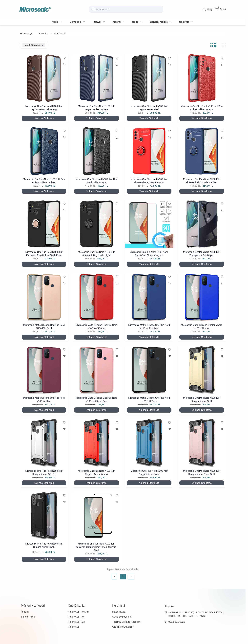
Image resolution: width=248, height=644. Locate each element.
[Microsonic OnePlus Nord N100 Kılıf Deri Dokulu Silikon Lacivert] (44, 151)
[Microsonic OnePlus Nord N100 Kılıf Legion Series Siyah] (149, 78)
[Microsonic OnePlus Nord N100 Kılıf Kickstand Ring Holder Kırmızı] (149, 151)
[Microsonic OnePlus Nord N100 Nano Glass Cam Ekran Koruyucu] (149, 224)
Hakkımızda (119, 612)
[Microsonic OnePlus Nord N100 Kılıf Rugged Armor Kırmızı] (97, 443)
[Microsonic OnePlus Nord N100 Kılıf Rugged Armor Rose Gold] (202, 443)
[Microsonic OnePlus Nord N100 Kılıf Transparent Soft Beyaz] (202, 224)
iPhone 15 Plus (76, 622)
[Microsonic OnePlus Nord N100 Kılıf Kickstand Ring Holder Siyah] (97, 224)
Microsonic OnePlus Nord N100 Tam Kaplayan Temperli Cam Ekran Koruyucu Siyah (97, 547)
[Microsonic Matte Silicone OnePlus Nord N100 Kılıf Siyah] (149, 370)
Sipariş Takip (28, 617)
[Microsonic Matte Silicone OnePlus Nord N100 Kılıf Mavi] (202, 297)
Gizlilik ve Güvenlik (123, 627)
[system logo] (35, 9)
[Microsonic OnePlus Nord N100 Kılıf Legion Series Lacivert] (97, 78)
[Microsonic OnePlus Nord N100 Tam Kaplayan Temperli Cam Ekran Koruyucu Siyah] (97, 516)
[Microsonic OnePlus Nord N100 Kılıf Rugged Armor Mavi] (149, 443)
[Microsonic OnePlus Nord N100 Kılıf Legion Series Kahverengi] (44, 78)
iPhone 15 (74, 627)
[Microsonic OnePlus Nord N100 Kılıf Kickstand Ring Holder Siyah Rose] (44, 224)
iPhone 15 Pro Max (79, 612)
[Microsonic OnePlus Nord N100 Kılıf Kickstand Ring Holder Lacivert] (202, 151)
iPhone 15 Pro (76, 617)
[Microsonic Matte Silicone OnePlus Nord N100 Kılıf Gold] (44, 297)
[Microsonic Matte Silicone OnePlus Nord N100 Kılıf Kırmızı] (97, 297)
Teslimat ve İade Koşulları (126, 622)
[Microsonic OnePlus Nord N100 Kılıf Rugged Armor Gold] (202, 370)
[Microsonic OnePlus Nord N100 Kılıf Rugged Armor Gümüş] (44, 443)
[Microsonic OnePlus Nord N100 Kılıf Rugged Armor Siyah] (44, 516)
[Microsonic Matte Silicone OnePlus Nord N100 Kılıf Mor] (44, 370)
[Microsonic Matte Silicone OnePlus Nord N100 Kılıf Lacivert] (149, 297)
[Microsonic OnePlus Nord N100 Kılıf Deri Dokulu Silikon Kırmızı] (202, 78)
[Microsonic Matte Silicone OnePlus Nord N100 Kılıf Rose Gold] (97, 370)
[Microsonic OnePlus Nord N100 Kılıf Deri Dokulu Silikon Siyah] (97, 151)
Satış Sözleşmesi (122, 617)
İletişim (25, 612)
